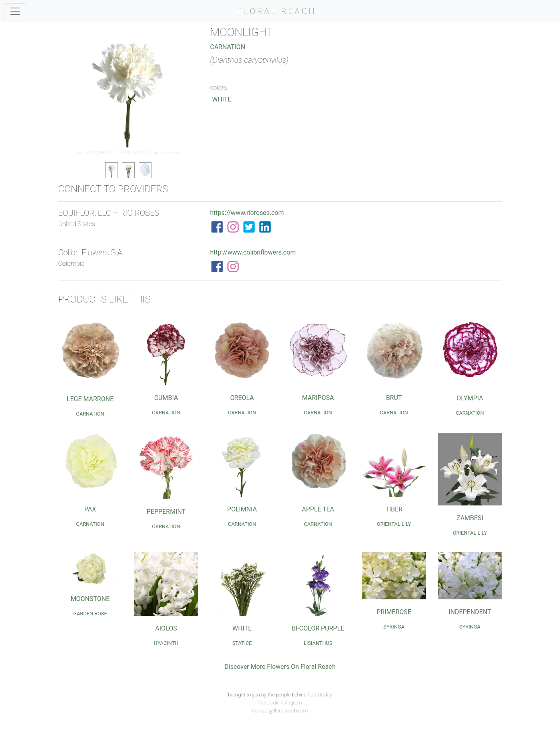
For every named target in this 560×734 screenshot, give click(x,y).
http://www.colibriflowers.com (253, 252)
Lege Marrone (90, 399)
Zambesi (470, 518)
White (222, 99)
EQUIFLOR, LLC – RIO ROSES (119, 153)
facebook (268, 703)
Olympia (470, 398)
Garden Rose (90, 614)
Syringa (394, 627)
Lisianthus (318, 643)
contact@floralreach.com (280, 711)
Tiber (394, 509)
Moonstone (90, 599)
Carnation (228, 47)
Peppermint (166, 512)
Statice (242, 643)
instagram (291, 703)
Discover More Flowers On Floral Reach (280, 667)
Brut (394, 398)
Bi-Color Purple (318, 628)
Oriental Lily (394, 524)
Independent (470, 612)
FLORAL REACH (277, 11)
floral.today (320, 695)
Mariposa (318, 398)
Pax (90, 509)
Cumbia (166, 398)
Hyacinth (166, 643)
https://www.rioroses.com (247, 213)
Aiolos (166, 628)
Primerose (394, 612)
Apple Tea (318, 509)
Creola (242, 398)
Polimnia (242, 509)
